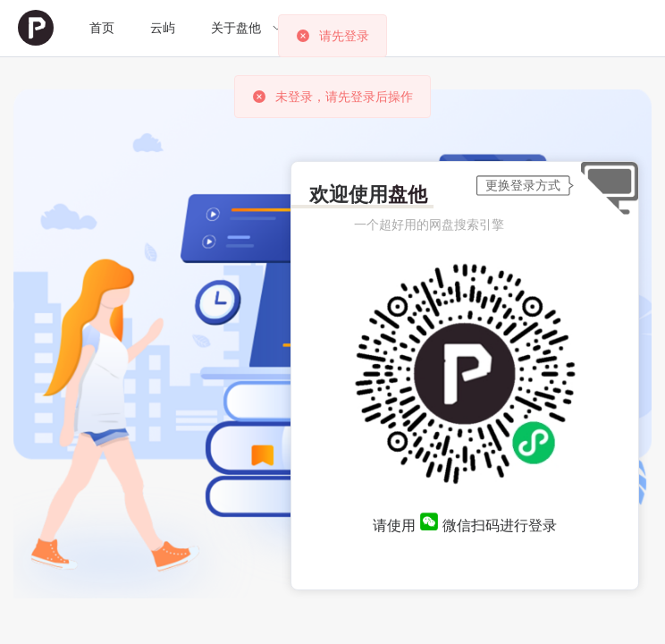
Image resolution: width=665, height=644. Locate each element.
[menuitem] (36, 28)
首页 (102, 28)
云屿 (163, 28)
